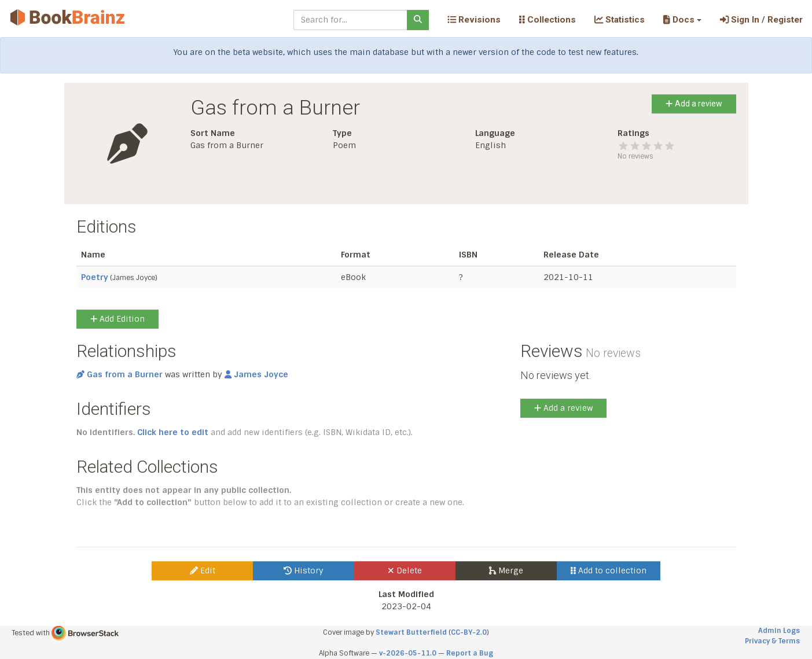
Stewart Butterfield (411, 632)
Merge (506, 570)
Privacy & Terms (772, 641)
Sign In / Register (761, 20)
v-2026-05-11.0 (408, 653)
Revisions (474, 20)
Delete (405, 570)
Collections (548, 20)
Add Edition (117, 319)
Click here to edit (173, 432)
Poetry (95, 277)
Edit (203, 570)
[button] (682, 20)
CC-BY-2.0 (469, 632)
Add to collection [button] (609, 570)
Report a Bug (470, 653)
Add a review (694, 104)
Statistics (620, 20)
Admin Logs (779, 631)
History (304, 570)
